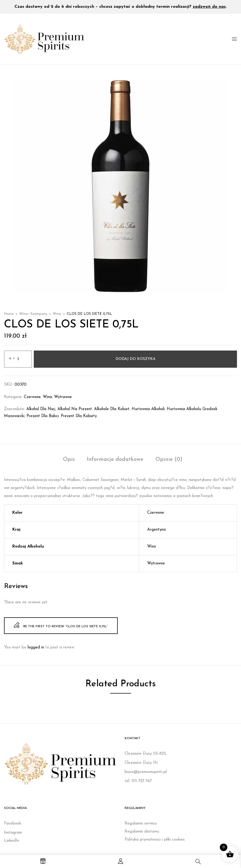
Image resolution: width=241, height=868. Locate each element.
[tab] (69, 460)
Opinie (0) (169, 459)
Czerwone (32, 397)
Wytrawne (63, 397)
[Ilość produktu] (18, 359)
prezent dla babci (43, 416)
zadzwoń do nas (209, 7)
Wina (57, 314)
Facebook (13, 824)
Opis (69, 459)
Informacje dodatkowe (115, 459)
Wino (152, 547)
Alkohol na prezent (75, 409)
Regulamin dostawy (142, 832)
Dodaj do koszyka (136, 359)
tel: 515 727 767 (138, 781)
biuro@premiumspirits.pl (146, 772)
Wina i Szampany (33, 314)
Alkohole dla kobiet (112, 409)
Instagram (13, 833)
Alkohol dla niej (41, 409)
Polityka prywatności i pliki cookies (155, 840)
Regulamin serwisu (141, 824)
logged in (36, 648)
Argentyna (156, 530)
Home (9, 314)
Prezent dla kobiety (79, 416)
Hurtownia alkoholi (148, 409)
